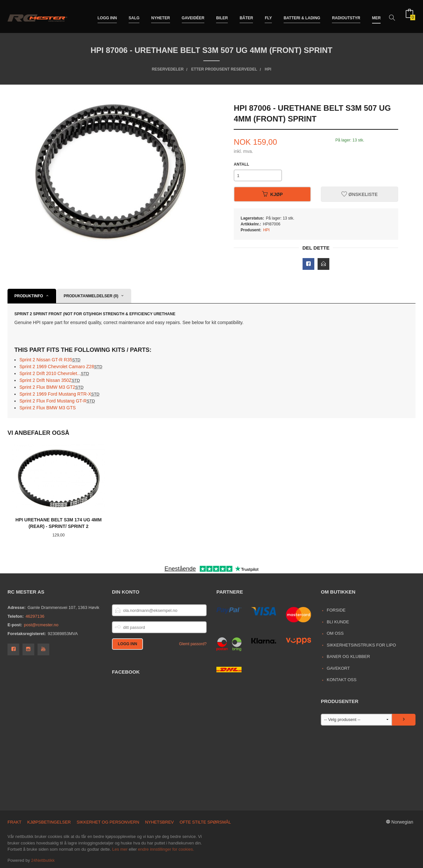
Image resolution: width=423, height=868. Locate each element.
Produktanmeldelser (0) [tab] (91, 296)
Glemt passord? (193, 644)
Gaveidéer (193, 16)
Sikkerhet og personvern (108, 822)
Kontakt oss (342, 680)
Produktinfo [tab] (29, 296)
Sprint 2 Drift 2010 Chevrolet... (54, 373)
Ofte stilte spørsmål (205, 822)
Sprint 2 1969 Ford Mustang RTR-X (59, 394)
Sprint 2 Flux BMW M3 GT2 (51, 387)
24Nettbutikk (43, 860)
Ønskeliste (360, 194)
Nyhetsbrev (159, 822)
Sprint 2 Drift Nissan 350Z (49, 380)
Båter (246, 16)
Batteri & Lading (302, 16)
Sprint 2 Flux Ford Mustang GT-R (57, 401)
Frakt (15, 822)
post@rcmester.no (41, 625)
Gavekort (338, 668)
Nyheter (160, 16)
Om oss (335, 633)
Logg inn (107, 16)
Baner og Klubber (348, 656)
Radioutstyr (346, 16)
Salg (134, 16)
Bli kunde (338, 622)
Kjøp (272, 194)
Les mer (120, 849)
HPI (266, 230)
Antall (241, 164)
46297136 (35, 616)
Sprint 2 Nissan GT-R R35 (50, 360)
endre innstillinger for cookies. (166, 849)
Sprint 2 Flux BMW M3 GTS (47, 408)
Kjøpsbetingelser (49, 822)
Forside (336, 610)
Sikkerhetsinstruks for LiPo (361, 645)
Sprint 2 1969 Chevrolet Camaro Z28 (61, 367)
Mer (376, 16)
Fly (268, 16)
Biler (222, 16)
